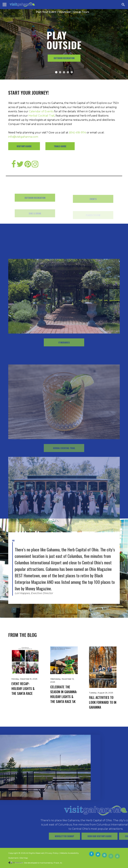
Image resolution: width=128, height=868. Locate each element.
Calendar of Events (41, 111)
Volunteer (65, 12)
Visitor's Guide (24, 146)
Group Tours (81, 12)
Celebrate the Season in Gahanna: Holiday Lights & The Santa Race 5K (64, 694)
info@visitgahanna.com (23, 137)
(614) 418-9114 (77, 133)
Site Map (24, 858)
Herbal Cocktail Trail (41, 116)
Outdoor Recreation (64, 58)
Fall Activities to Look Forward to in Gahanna (103, 702)
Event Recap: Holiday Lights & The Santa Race (23, 688)
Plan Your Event (46, 12)
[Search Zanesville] (123, 5)
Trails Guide (60, 146)
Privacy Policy (52, 853)
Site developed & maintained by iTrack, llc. (35, 863)
